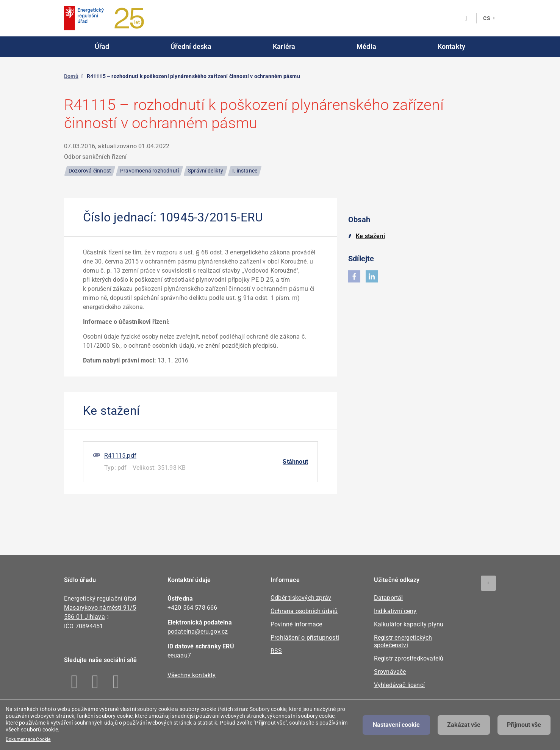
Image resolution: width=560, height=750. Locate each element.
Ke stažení (370, 236)
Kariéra (284, 46)
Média (366, 46)
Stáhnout (295, 462)
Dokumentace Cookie (28, 739)
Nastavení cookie (396, 725)
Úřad (102, 46)
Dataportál (389, 598)
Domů (71, 76)
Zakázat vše (464, 725)
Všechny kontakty (192, 675)
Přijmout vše (524, 725)
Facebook (74, 682)
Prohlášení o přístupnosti (305, 638)
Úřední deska (191, 46)
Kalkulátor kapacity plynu (409, 624)
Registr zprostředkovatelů (409, 658)
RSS (276, 651)
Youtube (116, 682)
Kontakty (452, 46)
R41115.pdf (120, 456)
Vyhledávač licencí (400, 685)
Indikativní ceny (395, 611)
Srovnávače (390, 672)
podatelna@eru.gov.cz (198, 632)
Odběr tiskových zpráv (301, 598)
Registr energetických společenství (403, 641)
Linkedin (95, 682)
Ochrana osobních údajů (304, 611)
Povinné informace (296, 624)
